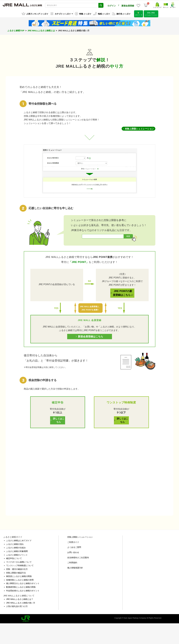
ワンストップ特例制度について (20, 586)
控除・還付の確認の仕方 (17, 590)
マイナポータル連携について (19, 583)
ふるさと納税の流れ (15, 565)
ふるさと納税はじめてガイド (19, 561)
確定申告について (14, 579)
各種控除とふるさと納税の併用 (20, 600)
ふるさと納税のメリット (17, 575)
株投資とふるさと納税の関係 (19, 597)
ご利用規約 (72, 583)
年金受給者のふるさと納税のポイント (23, 611)
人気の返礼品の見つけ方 (17, 627)
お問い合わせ (73, 573)
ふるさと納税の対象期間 (17, 572)
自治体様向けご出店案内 (78, 578)
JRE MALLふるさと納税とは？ (20, 620)
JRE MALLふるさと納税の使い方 (21, 623)
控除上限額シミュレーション (80, 558)
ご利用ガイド (73, 563)
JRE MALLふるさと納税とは (41, 30)
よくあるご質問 (74, 568)
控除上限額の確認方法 (16, 593)
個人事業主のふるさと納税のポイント (23, 604)
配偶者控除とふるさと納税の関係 (21, 608)
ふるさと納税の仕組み (16, 568)
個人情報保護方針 (75, 588)
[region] (89, 172)
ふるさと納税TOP (16, 30)
